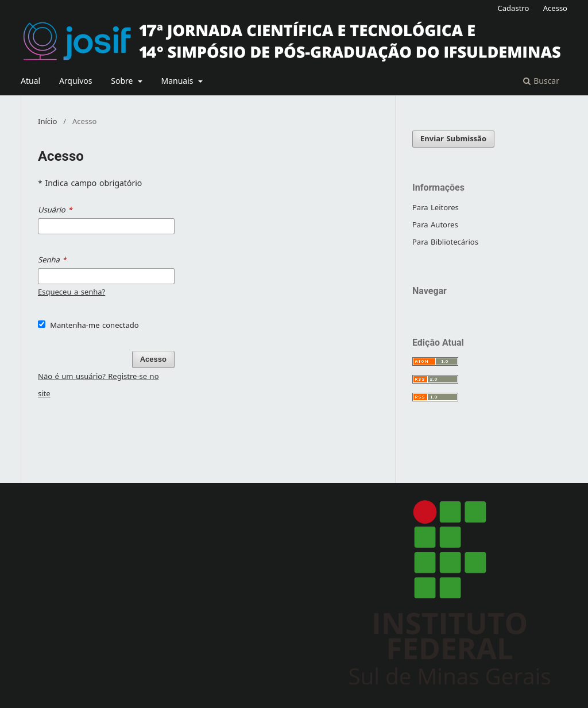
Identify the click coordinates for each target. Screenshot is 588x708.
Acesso (555, 8)
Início (47, 122)
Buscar (541, 81)
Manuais (178, 81)
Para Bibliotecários (445, 242)
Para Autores (435, 225)
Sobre (123, 81)
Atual (30, 81)
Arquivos (76, 81)
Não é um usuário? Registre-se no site (98, 385)
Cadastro (514, 8)
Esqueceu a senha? (71, 292)
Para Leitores (436, 208)
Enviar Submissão (453, 139)
